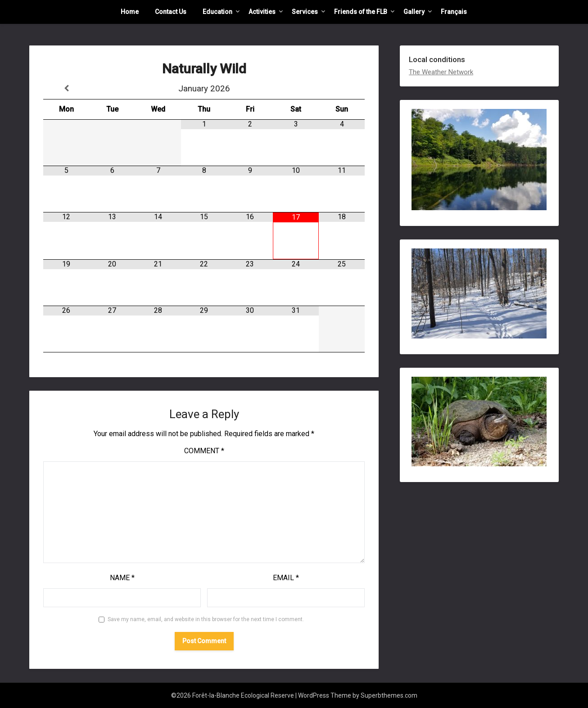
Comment (204, 451)
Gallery (414, 12)
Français (454, 12)
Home (130, 12)
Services (305, 12)
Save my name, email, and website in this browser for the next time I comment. (206, 619)
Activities (262, 12)
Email (286, 578)
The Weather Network (441, 72)
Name (122, 578)
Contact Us (171, 12)
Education (217, 12)
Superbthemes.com (389, 695)
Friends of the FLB (361, 12)
